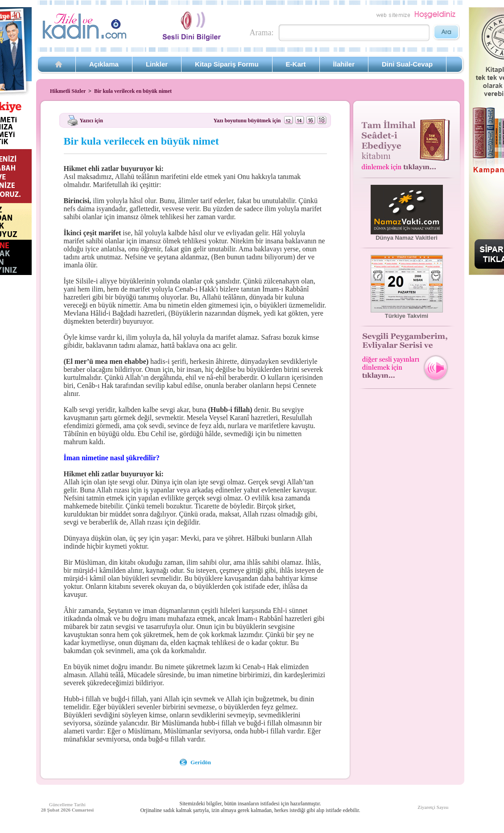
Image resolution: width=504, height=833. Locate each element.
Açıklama (104, 64)
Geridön (201, 762)
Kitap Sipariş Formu (227, 64)
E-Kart (296, 64)
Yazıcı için (91, 120)
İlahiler (344, 64)
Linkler (157, 64)
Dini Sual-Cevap (407, 64)
